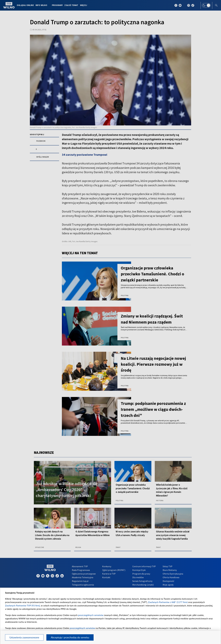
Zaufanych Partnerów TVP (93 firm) (22, 605)
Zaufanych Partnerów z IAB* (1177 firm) (168, 602)
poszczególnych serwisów (91, 615)
